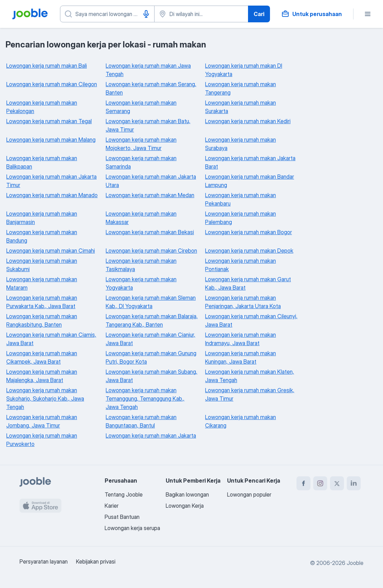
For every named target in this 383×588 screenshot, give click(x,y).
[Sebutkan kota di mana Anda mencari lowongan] (201, 14)
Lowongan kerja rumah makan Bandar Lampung (250, 181)
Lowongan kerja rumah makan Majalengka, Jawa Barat (42, 376)
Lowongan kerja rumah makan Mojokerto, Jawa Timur (141, 144)
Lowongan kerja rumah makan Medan (150, 195)
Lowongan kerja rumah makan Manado (52, 195)
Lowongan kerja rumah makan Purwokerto (42, 440)
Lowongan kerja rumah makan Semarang (141, 107)
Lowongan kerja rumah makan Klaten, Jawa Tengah (250, 376)
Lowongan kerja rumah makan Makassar (141, 218)
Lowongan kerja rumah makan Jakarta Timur (51, 181)
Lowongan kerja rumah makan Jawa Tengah (148, 70)
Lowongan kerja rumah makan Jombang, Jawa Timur (42, 421)
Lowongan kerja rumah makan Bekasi (150, 232)
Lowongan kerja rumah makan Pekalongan (42, 107)
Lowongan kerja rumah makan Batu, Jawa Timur (148, 125)
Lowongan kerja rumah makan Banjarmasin (42, 218)
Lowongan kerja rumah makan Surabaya (241, 144)
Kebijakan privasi (96, 561)
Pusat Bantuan (122, 517)
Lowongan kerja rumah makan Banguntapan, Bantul (141, 421)
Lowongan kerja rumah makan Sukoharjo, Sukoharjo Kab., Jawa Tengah (45, 399)
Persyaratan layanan (44, 561)
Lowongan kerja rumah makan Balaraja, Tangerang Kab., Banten (152, 320)
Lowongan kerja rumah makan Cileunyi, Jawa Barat (251, 320)
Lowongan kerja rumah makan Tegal (49, 121)
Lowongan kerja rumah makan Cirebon (151, 251)
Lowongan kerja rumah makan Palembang (241, 218)
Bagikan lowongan (187, 494)
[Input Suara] (146, 14)
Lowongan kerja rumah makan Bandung (42, 236)
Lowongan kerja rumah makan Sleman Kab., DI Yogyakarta (151, 302)
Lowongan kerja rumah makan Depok (249, 251)
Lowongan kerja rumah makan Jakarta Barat (250, 162)
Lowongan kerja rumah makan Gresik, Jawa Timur (250, 394)
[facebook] (303, 483)
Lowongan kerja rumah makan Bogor (249, 232)
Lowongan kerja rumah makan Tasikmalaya (141, 265)
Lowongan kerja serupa (132, 528)
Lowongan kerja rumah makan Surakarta (241, 107)
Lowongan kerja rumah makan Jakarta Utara (151, 181)
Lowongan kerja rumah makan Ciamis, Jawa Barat (51, 339)
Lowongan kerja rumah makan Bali (47, 66)
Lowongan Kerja (185, 506)
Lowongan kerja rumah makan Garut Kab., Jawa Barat (248, 283)
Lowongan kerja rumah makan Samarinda (141, 162)
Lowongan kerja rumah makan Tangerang (241, 88)
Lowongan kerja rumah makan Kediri (248, 121)
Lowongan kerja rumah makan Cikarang (241, 421)
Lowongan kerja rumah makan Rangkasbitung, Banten (42, 320)
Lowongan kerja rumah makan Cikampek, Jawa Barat (42, 357)
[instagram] (320, 483)
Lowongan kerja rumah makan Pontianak (241, 265)
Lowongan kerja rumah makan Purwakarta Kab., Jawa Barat (42, 302)
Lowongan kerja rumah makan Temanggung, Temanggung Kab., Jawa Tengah (145, 399)
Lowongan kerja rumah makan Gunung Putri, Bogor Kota (151, 357)
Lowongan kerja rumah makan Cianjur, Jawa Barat (151, 339)
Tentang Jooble (124, 494)
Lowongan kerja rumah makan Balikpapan (42, 162)
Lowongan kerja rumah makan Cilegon (52, 84)
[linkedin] (354, 483)
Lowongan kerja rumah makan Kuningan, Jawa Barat (241, 357)
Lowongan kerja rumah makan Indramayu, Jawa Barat (241, 339)
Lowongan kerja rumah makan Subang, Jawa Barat (152, 376)
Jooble (355, 563)
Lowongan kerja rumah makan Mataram (42, 283)
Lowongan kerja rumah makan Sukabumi (42, 265)
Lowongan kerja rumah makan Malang (51, 140)
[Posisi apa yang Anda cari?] (107, 14)
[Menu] (368, 14)
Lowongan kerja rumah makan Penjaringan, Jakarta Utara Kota (243, 302)
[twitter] (337, 483)
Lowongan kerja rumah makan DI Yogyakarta (244, 70)
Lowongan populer (249, 494)
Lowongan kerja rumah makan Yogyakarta (141, 283)
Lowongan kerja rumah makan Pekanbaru (241, 199)
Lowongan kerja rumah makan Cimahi (51, 251)
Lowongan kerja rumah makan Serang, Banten (151, 88)
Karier (112, 506)
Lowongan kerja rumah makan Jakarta (151, 436)
